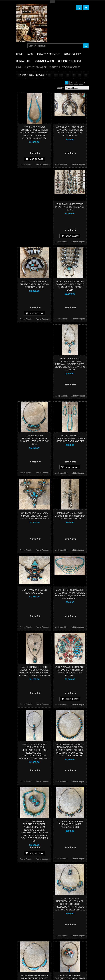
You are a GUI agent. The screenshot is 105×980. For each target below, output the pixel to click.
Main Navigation (19, 46)
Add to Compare (43, 165)
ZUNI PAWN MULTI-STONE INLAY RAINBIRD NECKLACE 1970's (70, 207)
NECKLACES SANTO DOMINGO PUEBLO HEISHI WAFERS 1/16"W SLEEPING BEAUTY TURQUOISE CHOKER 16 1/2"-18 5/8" (34, 133)
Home (19, 67)
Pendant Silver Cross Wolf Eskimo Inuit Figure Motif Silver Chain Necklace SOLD (70, 516)
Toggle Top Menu (52, 2)
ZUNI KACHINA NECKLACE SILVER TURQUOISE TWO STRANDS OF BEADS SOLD (34, 516)
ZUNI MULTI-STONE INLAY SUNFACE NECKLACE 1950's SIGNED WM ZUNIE (34, 284)
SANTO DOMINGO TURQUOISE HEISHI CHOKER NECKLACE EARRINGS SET (70, 438)
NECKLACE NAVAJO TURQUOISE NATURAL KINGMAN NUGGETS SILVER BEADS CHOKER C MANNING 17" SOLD (70, 364)
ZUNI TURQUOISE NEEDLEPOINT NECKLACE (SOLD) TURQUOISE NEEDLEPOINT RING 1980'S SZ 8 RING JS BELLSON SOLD (70, 904)
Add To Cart (34, 159)
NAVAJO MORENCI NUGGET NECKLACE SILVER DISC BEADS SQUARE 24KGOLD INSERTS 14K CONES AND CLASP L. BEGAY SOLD (70, 750)
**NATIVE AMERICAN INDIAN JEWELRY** (42, 67)
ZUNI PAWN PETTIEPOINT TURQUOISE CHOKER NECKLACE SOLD (70, 824)
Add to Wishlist (26, 165)
